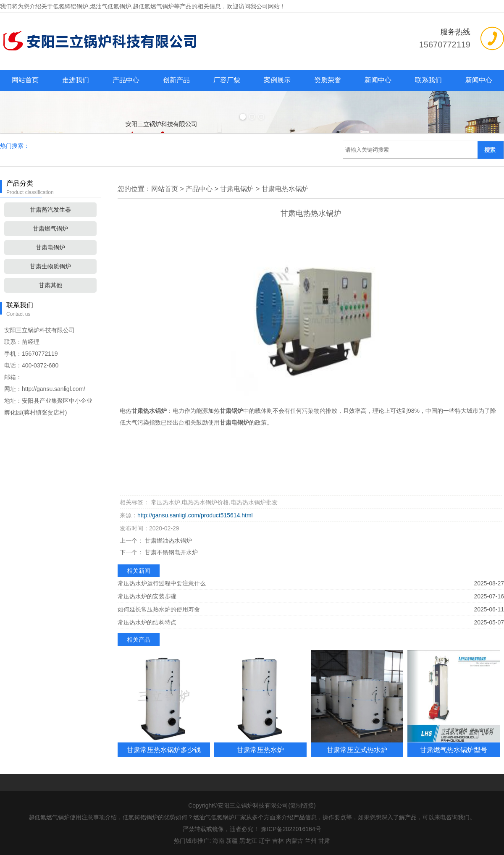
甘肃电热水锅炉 (285, 189)
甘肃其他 (50, 285)
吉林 (278, 841)
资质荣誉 (328, 80)
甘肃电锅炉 (50, 247)
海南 (218, 841)
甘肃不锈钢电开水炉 (171, 552)
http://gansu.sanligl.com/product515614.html (195, 515)
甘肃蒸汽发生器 (50, 210)
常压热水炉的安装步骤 (147, 596)
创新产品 (176, 80)
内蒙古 (294, 841)
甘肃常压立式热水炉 (357, 750)
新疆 (232, 841)
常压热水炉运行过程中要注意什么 (162, 583)
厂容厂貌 (227, 80)
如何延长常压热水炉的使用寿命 (159, 609)
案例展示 (277, 80)
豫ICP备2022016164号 (291, 829)
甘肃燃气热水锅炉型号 (454, 750)
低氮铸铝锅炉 (71, 6)
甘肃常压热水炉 (260, 750)
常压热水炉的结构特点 (147, 622)
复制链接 (302, 805)
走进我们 (76, 80)
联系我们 (428, 80)
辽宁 (265, 841)
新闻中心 (378, 80)
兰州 (311, 841)
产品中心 (126, 80)
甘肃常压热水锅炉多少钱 (164, 750)
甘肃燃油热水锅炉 (168, 540)
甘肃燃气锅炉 (50, 228)
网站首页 (25, 80)
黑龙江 (248, 841)
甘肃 (324, 841)
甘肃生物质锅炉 (50, 266)
